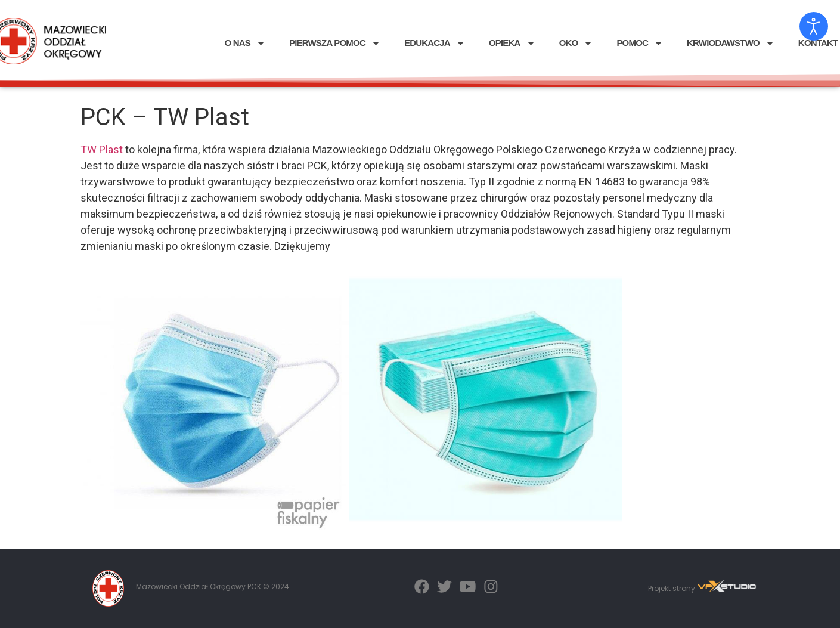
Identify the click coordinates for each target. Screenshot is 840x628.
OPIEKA (512, 43)
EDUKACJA (435, 43)
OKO (576, 43)
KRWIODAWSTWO (731, 43)
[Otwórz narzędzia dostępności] (814, 26)
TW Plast (102, 149)
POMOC (640, 43)
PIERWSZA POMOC (335, 43)
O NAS (245, 43)
